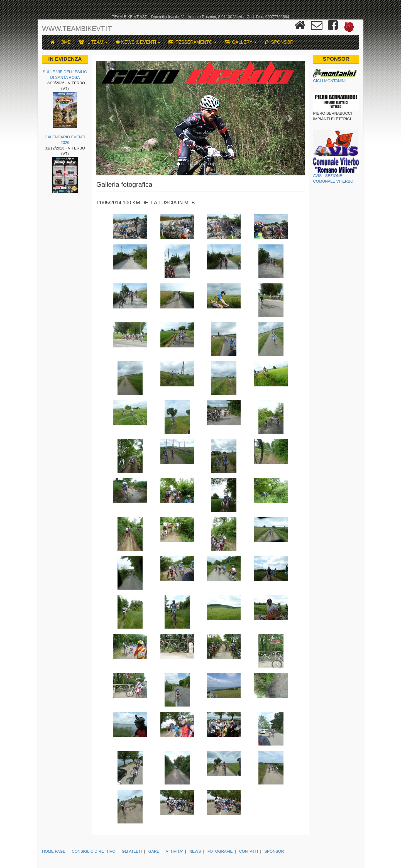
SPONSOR (279, 42)
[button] (112, 118)
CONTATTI (249, 851)
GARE (154, 851)
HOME (61, 42)
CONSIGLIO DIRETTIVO (94, 851)
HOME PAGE (54, 851)
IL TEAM (93, 42)
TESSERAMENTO (192, 42)
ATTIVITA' (174, 851)
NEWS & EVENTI (138, 42)
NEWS (195, 851)
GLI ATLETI (132, 851)
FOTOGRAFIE (220, 851)
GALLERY (241, 42)
